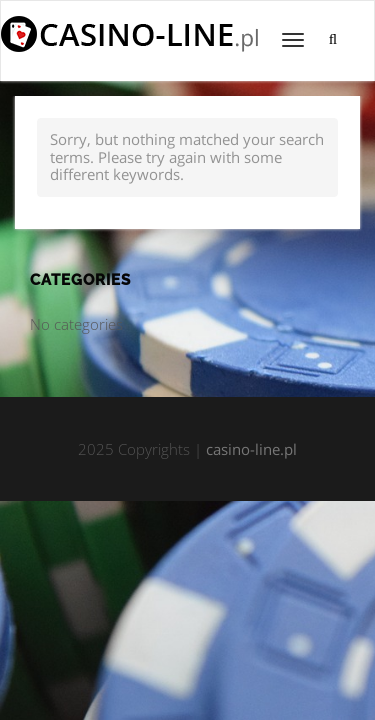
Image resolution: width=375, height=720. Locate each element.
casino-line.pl (251, 449)
